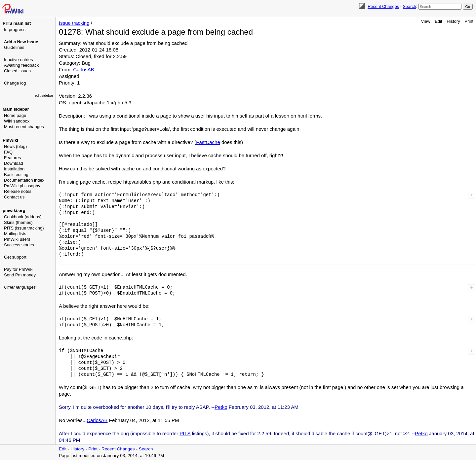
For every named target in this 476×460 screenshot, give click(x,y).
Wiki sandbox (17, 121)
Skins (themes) (18, 222)
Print (469, 21)
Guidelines (14, 47)
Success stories (19, 245)
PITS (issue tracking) (24, 228)
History (453, 21)
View (426, 21)
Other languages (20, 287)
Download (14, 163)
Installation (14, 169)
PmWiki (10, 140)
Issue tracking (74, 23)
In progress (15, 30)
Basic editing (16, 175)
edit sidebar (44, 95)
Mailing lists (15, 234)
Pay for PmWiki (19, 269)
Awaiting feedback (21, 65)
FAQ (8, 152)
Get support (15, 257)
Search (409, 6)
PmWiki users (17, 239)
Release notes (18, 191)
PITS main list (17, 23)
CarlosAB (83, 70)
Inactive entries (18, 60)
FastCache (208, 142)
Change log (15, 83)
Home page (15, 115)
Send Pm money (20, 275)
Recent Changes (383, 6)
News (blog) (15, 146)
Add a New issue (21, 42)
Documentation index (24, 180)
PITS (185, 433)
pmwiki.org (14, 211)
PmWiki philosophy (22, 186)
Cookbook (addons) (23, 217)
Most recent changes (24, 127)
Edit (438, 21)
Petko (221, 407)
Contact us (14, 197)
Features (12, 158)
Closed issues (17, 71)
